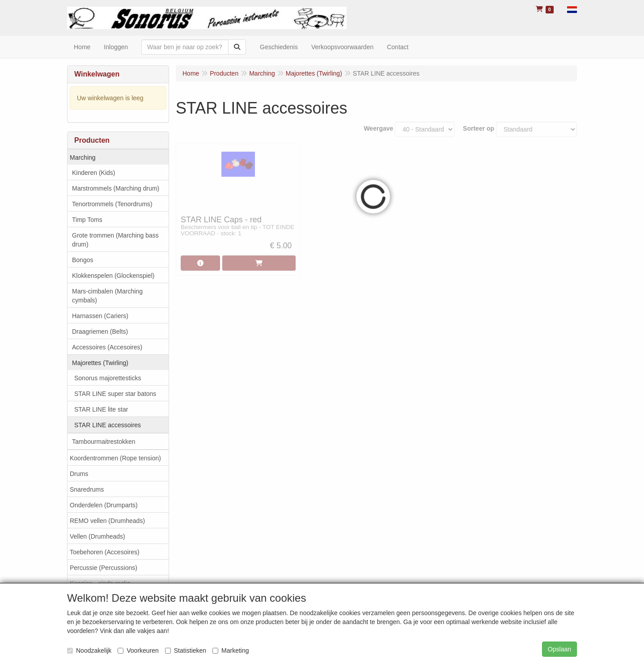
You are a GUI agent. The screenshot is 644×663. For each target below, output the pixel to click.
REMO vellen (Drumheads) (107, 521)
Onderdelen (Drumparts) (104, 505)
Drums (79, 474)
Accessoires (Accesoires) (107, 347)
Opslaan (559, 649)
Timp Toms (87, 220)
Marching (83, 157)
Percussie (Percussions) (104, 568)
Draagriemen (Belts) (100, 331)
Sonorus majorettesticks (108, 378)
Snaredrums (87, 489)
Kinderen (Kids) (94, 173)
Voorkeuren (138, 650)
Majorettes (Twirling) (100, 363)
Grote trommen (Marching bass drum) (115, 240)
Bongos (83, 260)
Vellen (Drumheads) (97, 536)
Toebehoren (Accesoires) (105, 552)
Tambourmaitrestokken (104, 442)
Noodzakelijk (89, 650)
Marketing (231, 650)
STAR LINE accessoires (108, 425)
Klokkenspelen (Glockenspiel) (113, 276)
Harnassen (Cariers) (100, 316)
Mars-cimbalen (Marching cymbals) (107, 296)
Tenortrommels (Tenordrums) (112, 204)
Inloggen (116, 47)
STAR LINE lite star (101, 409)
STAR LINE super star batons (115, 394)
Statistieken (186, 650)
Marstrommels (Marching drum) (116, 188)
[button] (572, 9)
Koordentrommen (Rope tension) (115, 458)
